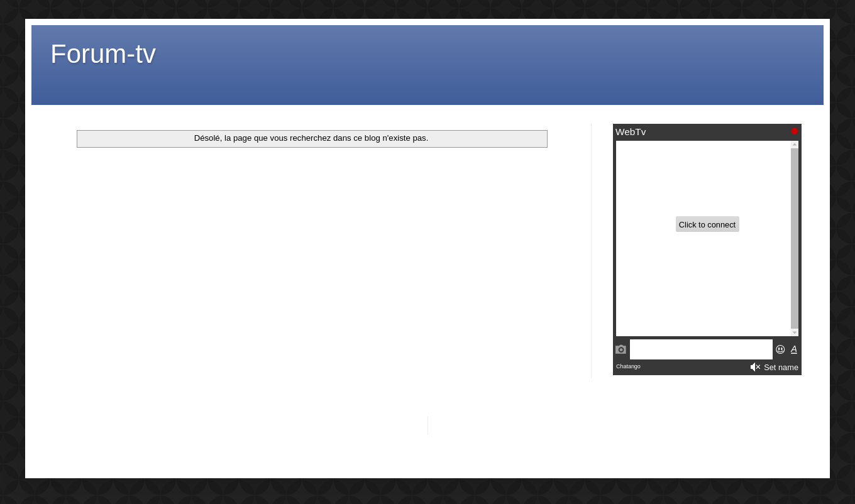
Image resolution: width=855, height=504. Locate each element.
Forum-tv (103, 54)
